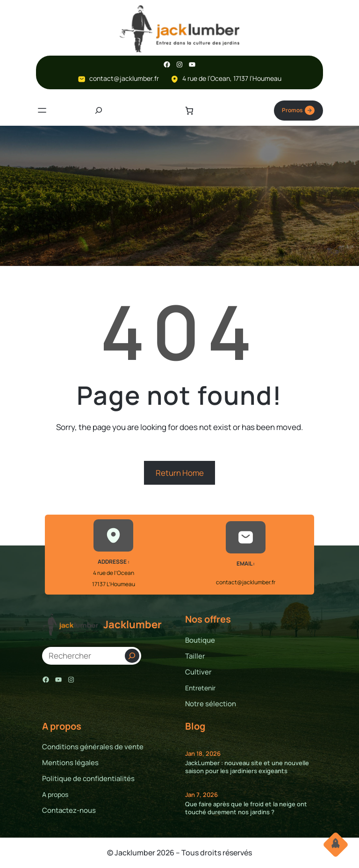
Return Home (180, 473)
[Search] (132, 656)
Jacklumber (133, 625)
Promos (298, 111)
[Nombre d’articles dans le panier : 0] (189, 111)
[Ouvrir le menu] (42, 111)
